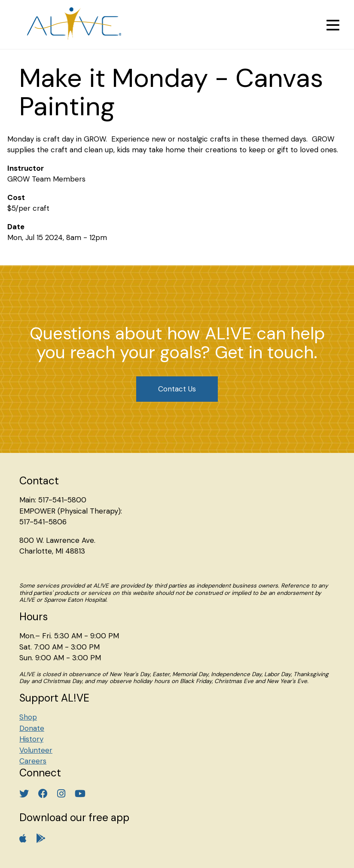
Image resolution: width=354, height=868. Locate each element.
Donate (32, 728)
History (31, 739)
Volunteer (36, 750)
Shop (28, 717)
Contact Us (177, 389)
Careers (33, 761)
